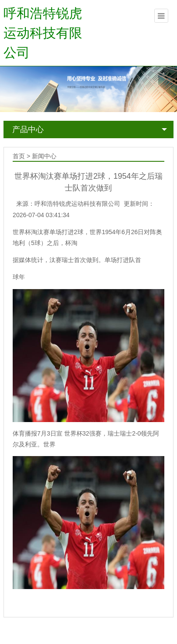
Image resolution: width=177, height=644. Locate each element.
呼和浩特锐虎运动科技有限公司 (43, 33)
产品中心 (28, 129)
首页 (19, 156)
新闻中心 (44, 156)
